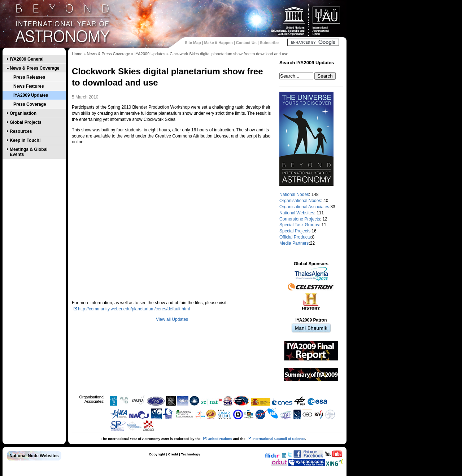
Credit (173, 454)
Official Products (295, 237)
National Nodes (294, 195)
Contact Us (246, 43)
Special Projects (295, 231)
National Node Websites (34, 456)
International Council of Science (279, 439)
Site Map (193, 43)
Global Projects (26, 122)
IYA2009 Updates (31, 95)
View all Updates (172, 319)
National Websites (297, 213)
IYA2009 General (27, 59)
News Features (29, 86)
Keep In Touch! (25, 140)
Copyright (157, 454)
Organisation (23, 113)
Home (77, 54)
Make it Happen (219, 43)
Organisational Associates (304, 207)
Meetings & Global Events (29, 152)
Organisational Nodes (300, 201)
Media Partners (294, 243)
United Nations (220, 439)
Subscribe (269, 43)
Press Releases (29, 77)
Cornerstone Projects (300, 219)
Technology (190, 454)
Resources (21, 131)
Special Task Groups (299, 225)
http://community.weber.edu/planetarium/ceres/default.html (134, 309)
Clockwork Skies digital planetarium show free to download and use (229, 54)
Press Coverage (30, 104)
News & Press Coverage (34, 68)
